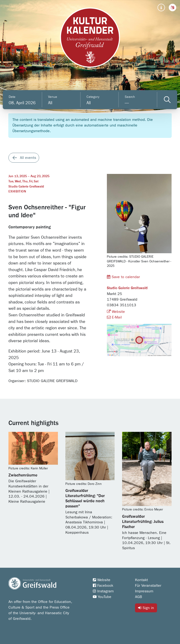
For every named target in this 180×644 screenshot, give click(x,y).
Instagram (103, 591)
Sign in (146, 608)
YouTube (102, 597)
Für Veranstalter (148, 586)
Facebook (103, 586)
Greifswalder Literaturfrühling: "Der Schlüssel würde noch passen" (85, 498)
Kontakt (141, 580)
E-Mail (114, 317)
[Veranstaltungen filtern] (167, 100)
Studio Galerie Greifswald (26, 187)
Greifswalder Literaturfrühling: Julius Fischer (143, 522)
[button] (172, 8)
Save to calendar (123, 277)
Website (116, 312)
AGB (139, 597)
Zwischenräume (23, 475)
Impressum (144, 591)
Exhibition (17, 192)
